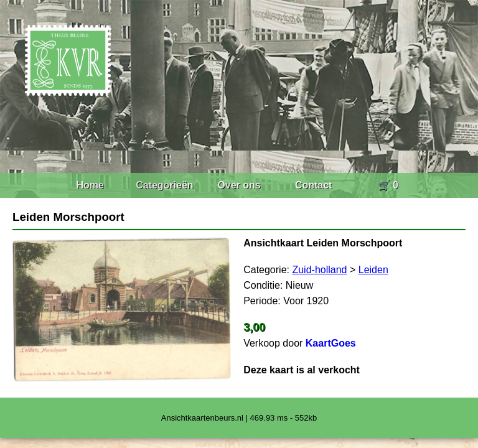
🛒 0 (388, 185)
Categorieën (164, 185)
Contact (314, 185)
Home (90, 185)
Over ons (239, 185)
